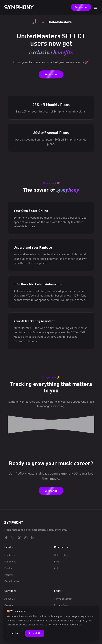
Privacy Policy (57, 624)
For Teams (10, 561)
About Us (10, 599)
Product (9, 568)
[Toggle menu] (95, 7)
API (56, 568)
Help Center (61, 555)
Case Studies (12, 581)
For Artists (10, 555)
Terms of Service (63, 599)
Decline (15, 633)
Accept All (35, 633)
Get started (81, 7)
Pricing (9, 575)
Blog (57, 561)
